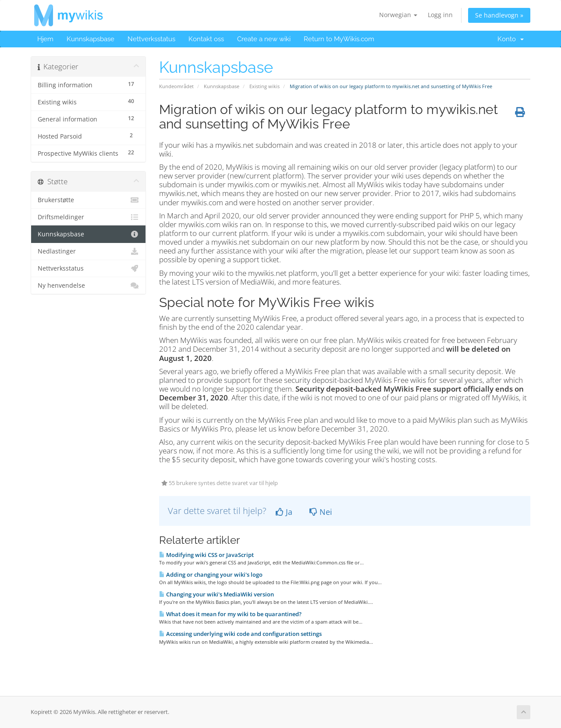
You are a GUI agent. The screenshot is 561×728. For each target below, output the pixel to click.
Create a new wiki (264, 39)
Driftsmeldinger (88, 217)
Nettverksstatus (151, 39)
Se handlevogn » (499, 15)
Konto (511, 39)
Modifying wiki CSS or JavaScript (206, 555)
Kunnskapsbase (91, 39)
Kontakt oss (206, 39)
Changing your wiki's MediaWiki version (217, 594)
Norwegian (398, 15)
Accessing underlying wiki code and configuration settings (240, 634)
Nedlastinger (88, 251)
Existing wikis (265, 86)
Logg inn (440, 15)
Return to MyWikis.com (339, 39)
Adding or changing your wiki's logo (211, 575)
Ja (284, 512)
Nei (321, 512)
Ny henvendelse (88, 285)
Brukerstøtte (88, 200)
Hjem (45, 39)
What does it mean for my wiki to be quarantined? (230, 614)
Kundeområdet (176, 86)
